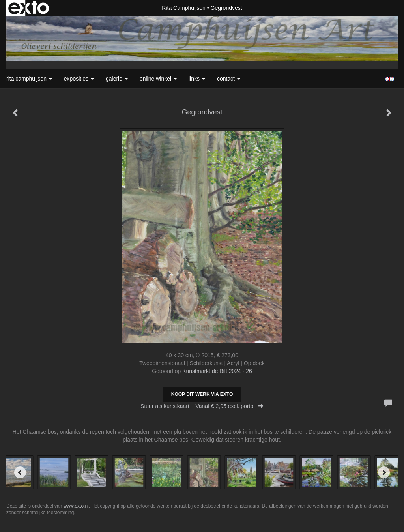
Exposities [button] (79, 79)
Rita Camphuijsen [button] (29, 79)
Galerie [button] (117, 79)
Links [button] (197, 79)
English (390, 79)
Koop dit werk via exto (202, 394)
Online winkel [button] (158, 79)
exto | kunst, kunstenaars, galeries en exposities (29, 8)
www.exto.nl (76, 506)
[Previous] (20, 472)
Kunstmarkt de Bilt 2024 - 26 (217, 371)
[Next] (384, 472)
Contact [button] (229, 79)
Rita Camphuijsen (184, 8)
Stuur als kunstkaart (202, 406)
